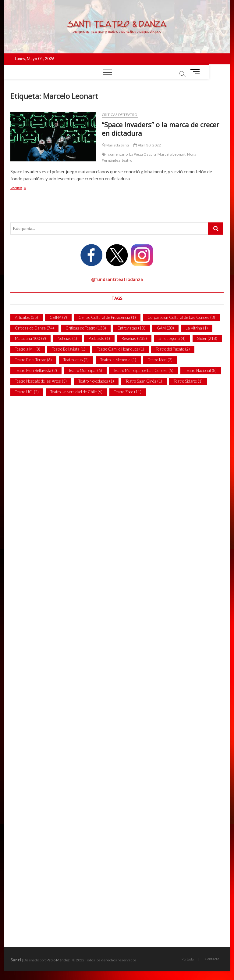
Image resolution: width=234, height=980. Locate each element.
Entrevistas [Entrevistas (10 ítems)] (131, 328)
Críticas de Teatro (120, 115)
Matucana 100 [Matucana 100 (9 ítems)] (30, 338)
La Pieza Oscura (143, 154)
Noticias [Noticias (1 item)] (67, 338)
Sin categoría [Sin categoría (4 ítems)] (172, 338)
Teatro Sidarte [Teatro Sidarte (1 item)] (188, 381)
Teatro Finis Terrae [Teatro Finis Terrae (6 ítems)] (33, 360)
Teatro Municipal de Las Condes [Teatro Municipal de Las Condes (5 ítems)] (144, 370)
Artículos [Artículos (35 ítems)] (27, 317)
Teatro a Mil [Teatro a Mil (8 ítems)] (28, 349)
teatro (127, 160)
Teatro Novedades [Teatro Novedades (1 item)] (96, 381)
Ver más (23, 188)
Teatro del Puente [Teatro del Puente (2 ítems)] (173, 349)
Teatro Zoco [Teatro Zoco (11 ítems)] (128, 392)
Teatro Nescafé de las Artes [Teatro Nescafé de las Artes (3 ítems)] (41, 381)
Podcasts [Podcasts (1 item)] (99, 338)
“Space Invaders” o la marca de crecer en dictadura (160, 129)
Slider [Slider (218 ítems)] (207, 338)
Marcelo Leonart (172, 154)
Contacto (212, 959)
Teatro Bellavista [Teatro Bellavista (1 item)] (69, 349)
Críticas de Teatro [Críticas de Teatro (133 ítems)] (86, 328)
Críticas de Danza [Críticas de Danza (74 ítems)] (34, 328)
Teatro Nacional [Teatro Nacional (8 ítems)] (201, 370)
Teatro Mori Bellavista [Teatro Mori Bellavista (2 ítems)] (36, 370)
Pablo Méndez (58, 960)
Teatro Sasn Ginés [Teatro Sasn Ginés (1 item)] (144, 381)
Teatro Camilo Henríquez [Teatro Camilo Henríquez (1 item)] (121, 349)
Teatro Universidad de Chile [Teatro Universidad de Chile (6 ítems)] (76, 392)
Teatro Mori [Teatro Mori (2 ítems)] (160, 360)
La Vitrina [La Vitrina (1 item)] (197, 328)
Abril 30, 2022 (147, 145)
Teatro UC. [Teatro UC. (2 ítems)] (27, 392)
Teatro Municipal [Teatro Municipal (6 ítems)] (85, 370)
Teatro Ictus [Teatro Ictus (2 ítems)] (76, 360)
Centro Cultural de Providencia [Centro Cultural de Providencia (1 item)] (107, 317)
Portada (188, 959)
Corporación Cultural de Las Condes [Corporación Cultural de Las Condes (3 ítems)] (181, 317)
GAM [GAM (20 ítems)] (165, 328)
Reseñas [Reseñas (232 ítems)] (134, 338)
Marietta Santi (115, 145)
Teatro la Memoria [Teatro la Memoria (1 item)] (118, 360)
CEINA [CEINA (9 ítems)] (58, 317)
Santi (16, 960)
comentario (118, 154)
